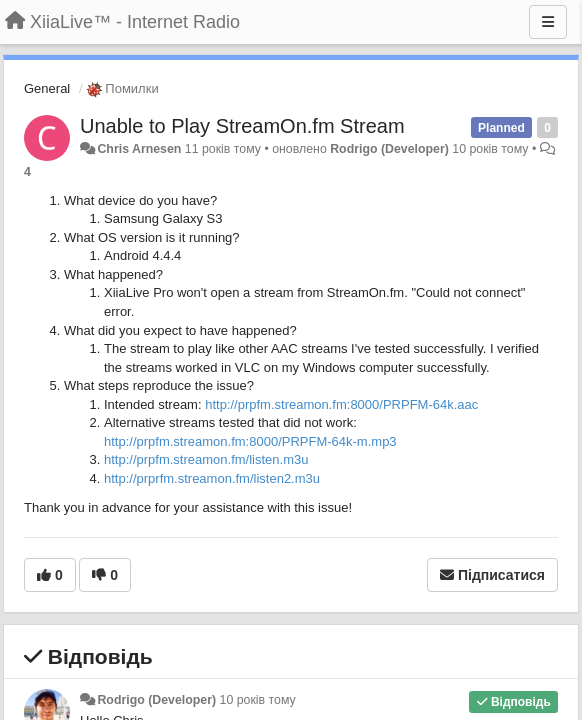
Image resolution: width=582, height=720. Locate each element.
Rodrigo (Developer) (389, 149)
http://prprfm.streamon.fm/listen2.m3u (212, 478)
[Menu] (548, 22)
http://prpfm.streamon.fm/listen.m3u (206, 459)
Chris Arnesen (139, 149)
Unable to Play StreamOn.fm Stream (242, 126)
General (47, 88)
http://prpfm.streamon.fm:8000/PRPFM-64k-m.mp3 (250, 441)
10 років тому (258, 700)
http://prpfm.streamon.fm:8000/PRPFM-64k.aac (341, 404)
